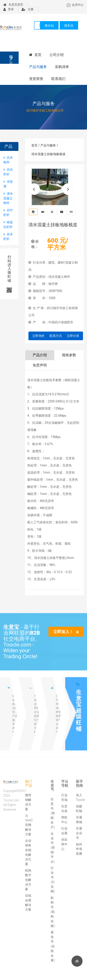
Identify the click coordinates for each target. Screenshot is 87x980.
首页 (35, 55)
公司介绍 (57, 55)
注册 (28, 9)
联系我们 (58, 79)
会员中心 (75, 5)
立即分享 (73, 336)
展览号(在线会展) (53, 946)
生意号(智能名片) (53, 813)
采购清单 (62, 67)
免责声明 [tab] (40, 365)
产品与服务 (38, 67)
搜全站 (49, 26)
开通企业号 (79, 833)
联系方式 (56, 336)
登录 (9, 9)
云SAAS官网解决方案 (29, 825)
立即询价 (38, 336)
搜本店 (69, 26)
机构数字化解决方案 (28, 880)
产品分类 (11, 59)
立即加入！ (66, 632)
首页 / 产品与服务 (45, 145)
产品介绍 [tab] (40, 355)
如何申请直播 (79, 849)
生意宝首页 (13, 5)
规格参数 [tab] (69, 355)
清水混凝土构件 (8, 198)
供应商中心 (64, 844)
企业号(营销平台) (53, 848)
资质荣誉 (36, 79)
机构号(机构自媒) (53, 912)
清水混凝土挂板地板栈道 (48, 154)
